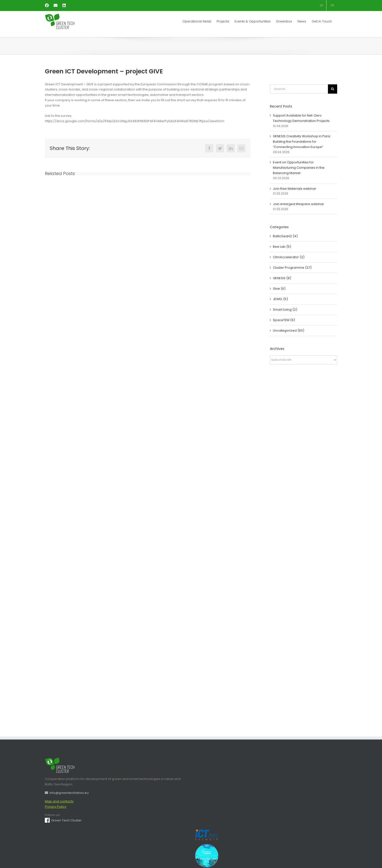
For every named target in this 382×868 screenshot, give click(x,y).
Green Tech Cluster (63, 820)
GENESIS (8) (282, 278)
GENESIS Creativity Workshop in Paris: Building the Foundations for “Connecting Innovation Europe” (302, 142)
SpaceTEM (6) (284, 320)
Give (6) (279, 289)
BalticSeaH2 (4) (285, 236)
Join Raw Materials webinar (295, 189)
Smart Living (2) (285, 310)
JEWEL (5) (280, 299)
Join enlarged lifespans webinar (298, 204)
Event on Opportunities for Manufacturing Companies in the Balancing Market (299, 168)
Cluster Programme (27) (292, 268)
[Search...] (299, 89)
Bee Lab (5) (282, 247)
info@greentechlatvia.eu (67, 793)
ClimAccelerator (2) (289, 257)
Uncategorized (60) (289, 330)
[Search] (333, 89)
